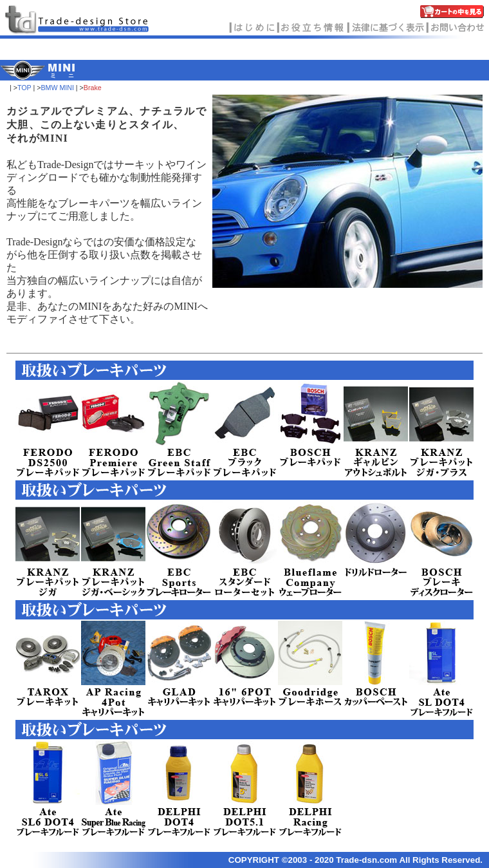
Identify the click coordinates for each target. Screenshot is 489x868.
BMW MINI (57, 88)
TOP (24, 88)
